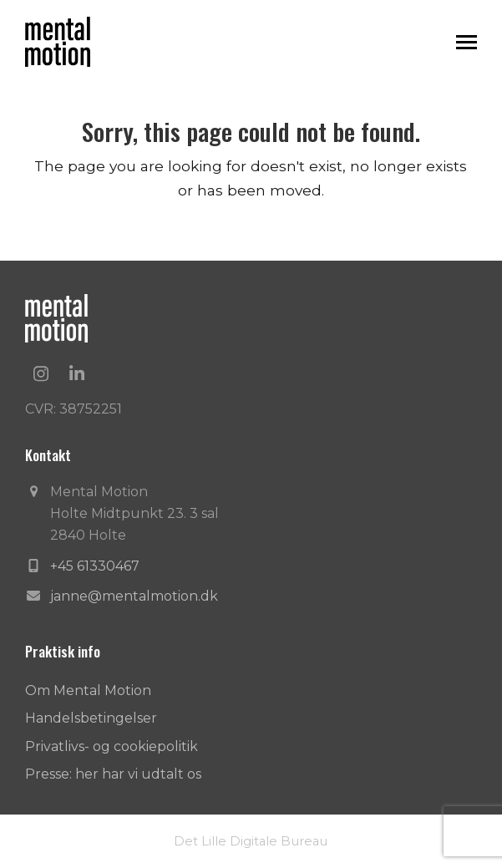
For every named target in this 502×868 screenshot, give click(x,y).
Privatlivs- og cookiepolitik (112, 746)
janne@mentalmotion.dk (134, 596)
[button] (467, 42)
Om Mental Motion (88, 690)
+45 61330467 (95, 566)
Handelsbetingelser (91, 718)
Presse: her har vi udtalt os (113, 774)
